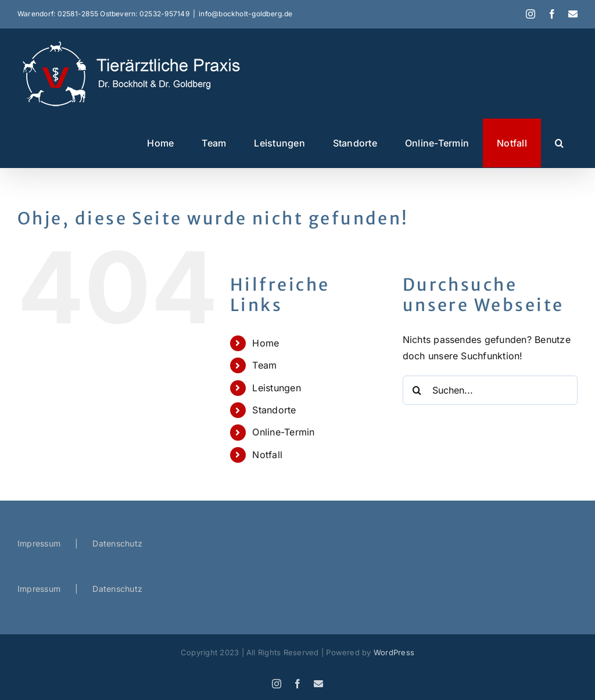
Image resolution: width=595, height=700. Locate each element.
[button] (559, 143)
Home (266, 343)
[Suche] (417, 390)
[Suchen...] (490, 390)
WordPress (394, 652)
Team (264, 365)
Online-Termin (283, 432)
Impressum (39, 543)
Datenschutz (117, 543)
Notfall (267, 455)
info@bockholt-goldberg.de (245, 14)
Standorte (274, 410)
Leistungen (276, 388)
